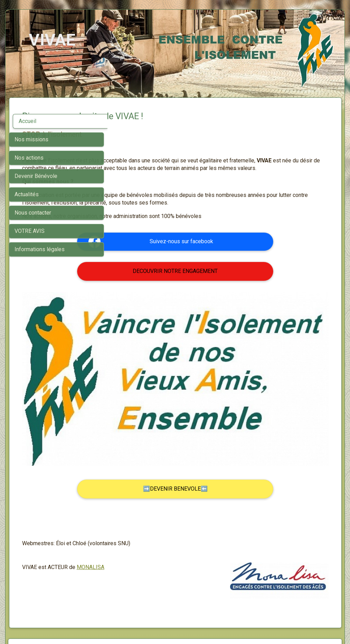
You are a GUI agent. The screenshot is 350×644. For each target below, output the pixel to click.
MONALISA (189, 527)
